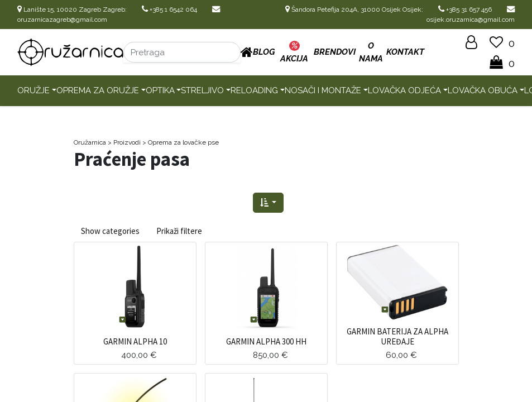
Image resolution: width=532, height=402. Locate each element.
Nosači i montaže (323, 90)
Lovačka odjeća (404, 90)
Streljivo (202, 90)
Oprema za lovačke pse (183, 142)
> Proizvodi (124, 142)
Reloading (254, 90)
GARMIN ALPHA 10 (135, 341)
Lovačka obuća (483, 90)
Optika (160, 90)
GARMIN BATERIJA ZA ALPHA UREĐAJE (397, 336)
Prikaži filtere (179, 231)
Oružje (33, 90)
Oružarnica (90, 142)
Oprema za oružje (98, 90)
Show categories (110, 231)
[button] (269, 203)
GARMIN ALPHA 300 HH (266, 341)
